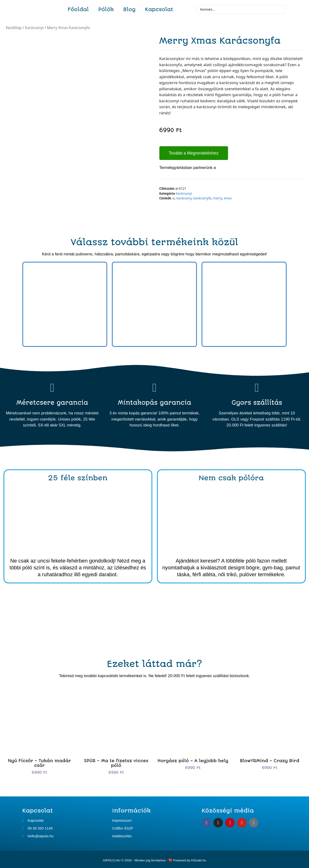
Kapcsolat (159, 9)
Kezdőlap (14, 28)
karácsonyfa (202, 198)
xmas (228, 198)
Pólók (106, 9)
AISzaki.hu (198, 859)
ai (173, 198)
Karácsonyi (34, 28)
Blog (129, 9)
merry (217, 198)
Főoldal (78, 9)
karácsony (184, 198)
